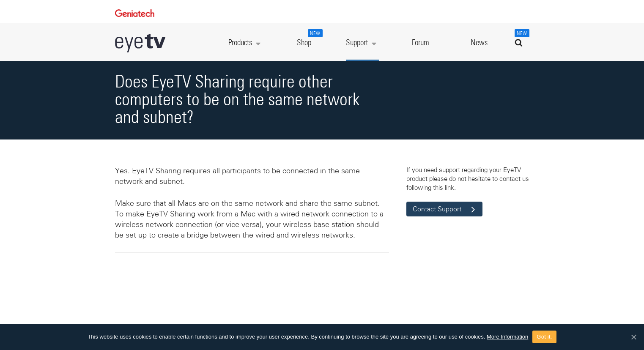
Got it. (544, 337)
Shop (309, 38)
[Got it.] (633, 337)
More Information (507, 337)
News (479, 43)
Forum (421, 43)
